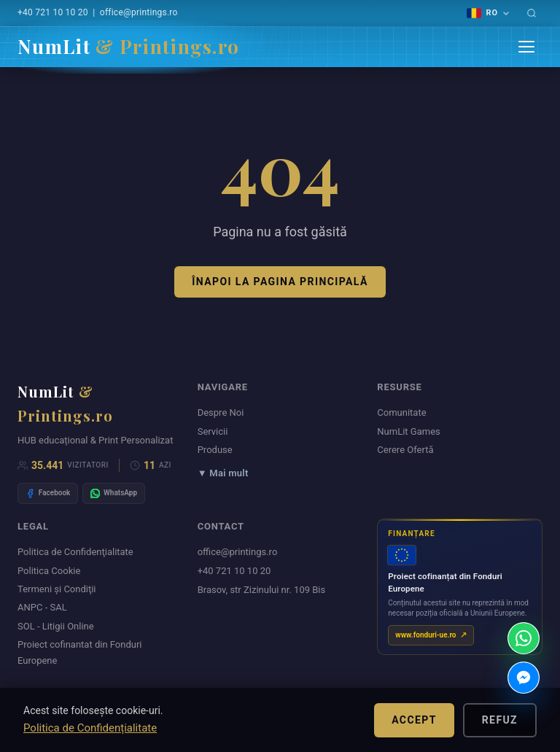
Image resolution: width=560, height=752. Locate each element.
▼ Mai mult (223, 473)
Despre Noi (221, 412)
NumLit (128, 46)
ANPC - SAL (42, 607)
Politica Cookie (49, 570)
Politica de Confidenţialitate (75, 552)
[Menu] (526, 47)
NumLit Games (408, 431)
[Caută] (532, 13)
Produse (215, 450)
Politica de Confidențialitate (90, 728)
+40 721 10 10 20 (53, 12)
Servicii (213, 431)
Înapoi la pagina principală (280, 282)
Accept (414, 720)
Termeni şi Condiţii (57, 589)
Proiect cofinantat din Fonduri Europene (80, 652)
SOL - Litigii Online (56, 626)
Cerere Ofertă (405, 450)
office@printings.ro (139, 12)
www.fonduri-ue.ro (425, 634)
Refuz (500, 720)
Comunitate (401, 412)
